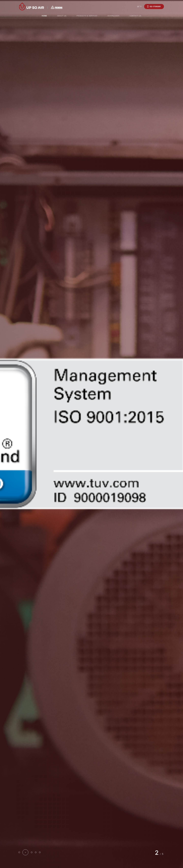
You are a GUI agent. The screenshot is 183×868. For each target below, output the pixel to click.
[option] (91, 434)
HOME (44, 16)
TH (140, 6)
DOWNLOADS (113, 16)
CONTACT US (135, 16)
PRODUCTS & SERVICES (87, 16)
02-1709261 (155, 6)
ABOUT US (62, 16)
